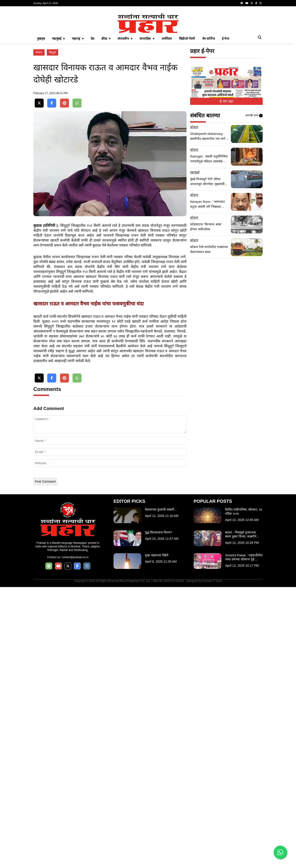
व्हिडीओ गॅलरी (187, 39)
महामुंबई (195, 172)
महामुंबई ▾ (58, 39)
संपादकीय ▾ (125, 39)
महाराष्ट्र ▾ (78, 39)
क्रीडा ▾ (106, 39)
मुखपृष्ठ (41, 39)
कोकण (39, 52)
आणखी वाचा (254, 116)
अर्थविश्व (167, 39)
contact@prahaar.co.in (75, 775)
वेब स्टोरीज (208, 39)
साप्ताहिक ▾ (147, 39)
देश (92, 39)
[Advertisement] (110, 274)
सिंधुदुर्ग (53, 52)
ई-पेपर (226, 39)
